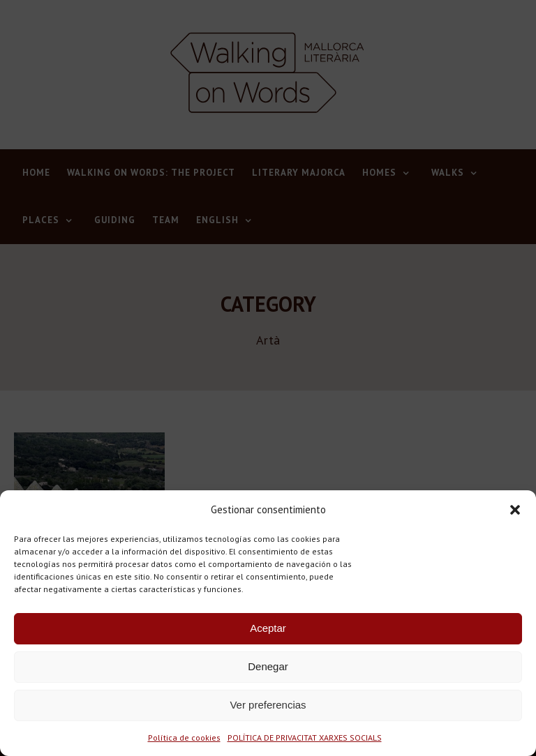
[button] (515, 510)
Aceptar (268, 628)
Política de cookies (184, 738)
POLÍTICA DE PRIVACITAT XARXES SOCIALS (305, 738)
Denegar (268, 666)
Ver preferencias (268, 705)
